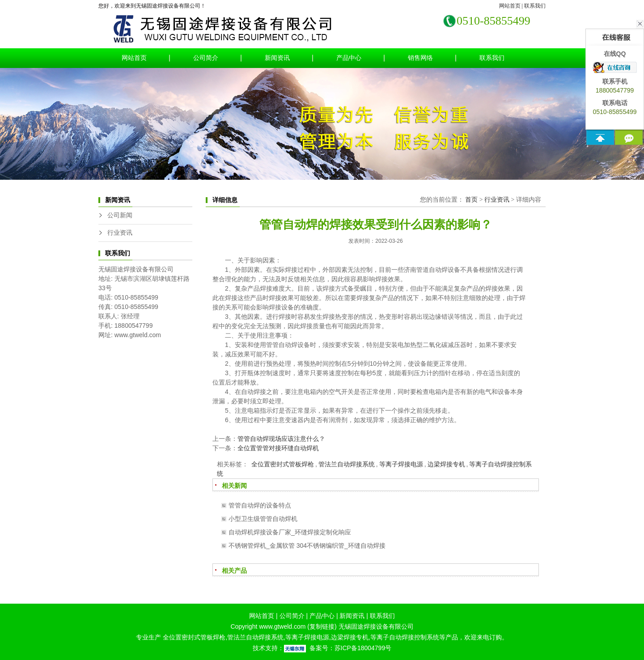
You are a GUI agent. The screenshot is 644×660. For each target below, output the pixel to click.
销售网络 (420, 58)
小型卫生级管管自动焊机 (263, 519)
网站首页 (510, 6)
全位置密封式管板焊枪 (282, 464)
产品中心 (349, 58)
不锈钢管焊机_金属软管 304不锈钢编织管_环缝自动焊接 (307, 546)
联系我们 (535, 6)
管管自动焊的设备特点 (260, 505)
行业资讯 (120, 233)
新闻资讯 (277, 58)
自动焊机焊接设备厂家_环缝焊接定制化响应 (290, 532)
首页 (471, 200)
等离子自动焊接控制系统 (405, 637)
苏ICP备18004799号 (363, 648)
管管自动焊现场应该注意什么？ (281, 439)
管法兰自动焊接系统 (347, 464)
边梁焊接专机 (446, 464)
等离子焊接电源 (401, 464)
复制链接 (322, 626)
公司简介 (206, 58)
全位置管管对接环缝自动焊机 (278, 448)
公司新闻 (120, 215)
